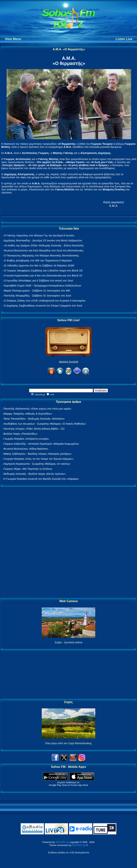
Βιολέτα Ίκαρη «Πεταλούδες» (21, 434)
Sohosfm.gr (62, 842)
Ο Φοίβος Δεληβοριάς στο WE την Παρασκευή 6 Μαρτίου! (38, 260)
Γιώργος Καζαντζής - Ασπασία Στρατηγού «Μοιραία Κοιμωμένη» (41, 444)
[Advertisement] (68, 543)
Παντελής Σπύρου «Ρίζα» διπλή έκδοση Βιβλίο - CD (34, 429)
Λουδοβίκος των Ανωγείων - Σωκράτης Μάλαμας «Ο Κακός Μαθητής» (45, 424)
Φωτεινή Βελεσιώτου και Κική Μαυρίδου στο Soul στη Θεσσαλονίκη (43, 250)
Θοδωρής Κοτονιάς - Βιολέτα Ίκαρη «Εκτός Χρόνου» (34, 474)
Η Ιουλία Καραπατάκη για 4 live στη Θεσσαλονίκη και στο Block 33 (43, 275)
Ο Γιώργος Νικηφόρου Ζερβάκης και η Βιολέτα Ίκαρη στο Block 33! (43, 270)
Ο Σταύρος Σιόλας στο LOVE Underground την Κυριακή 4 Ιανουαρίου (45, 301)
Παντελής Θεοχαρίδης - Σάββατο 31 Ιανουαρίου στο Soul (37, 296)
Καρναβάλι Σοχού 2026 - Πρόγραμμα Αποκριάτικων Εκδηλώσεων (42, 285)
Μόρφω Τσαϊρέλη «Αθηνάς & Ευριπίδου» (28, 414)
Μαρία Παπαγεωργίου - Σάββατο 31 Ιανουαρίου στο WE (37, 290)
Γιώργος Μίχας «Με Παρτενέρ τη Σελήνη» (28, 469)
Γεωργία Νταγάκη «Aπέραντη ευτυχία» (26, 439)
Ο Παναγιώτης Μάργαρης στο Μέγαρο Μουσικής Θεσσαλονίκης (41, 255)
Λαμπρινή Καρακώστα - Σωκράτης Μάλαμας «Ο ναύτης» (37, 464)
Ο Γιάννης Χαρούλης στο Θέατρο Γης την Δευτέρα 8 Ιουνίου (39, 235)
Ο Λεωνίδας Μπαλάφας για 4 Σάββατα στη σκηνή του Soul (38, 280)
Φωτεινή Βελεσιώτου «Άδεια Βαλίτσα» (26, 449)
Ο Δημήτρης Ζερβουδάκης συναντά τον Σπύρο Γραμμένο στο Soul (43, 306)
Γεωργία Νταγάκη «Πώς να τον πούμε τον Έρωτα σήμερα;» (39, 459)
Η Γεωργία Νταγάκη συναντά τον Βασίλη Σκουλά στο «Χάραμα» (41, 479)
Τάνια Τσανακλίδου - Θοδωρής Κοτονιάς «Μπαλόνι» (34, 419)
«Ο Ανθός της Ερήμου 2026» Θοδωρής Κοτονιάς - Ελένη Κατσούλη (44, 245)
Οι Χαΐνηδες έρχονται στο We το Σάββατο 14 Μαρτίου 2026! (39, 265)
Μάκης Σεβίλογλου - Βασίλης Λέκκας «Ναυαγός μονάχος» (37, 454)
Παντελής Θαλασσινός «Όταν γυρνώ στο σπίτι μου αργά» (37, 409)
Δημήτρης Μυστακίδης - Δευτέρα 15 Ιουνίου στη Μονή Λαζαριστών (43, 240)
